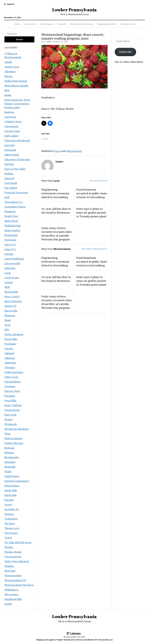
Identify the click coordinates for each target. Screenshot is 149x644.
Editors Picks (12, 155)
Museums (10, 315)
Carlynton (10, 117)
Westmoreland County (82, 24)
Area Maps (46, 24)
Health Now (11, 216)
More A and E (12, 296)
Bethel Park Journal (16, 81)
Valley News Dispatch (17, 561)
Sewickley (10, 462)
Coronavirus (11, 126)
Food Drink (11, 183)
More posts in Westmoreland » (95, 249)
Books (8, 95)
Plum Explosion (13, 438)
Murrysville (11, 311)
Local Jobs (29, 24)
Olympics (10, 367)
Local (7, 273)
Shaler (8, 471)
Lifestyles (10, 268)
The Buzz (10, 523)
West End (10, 571)
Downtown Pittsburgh (17, 140)
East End (9, 145)
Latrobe (9, 254)
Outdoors (10, 386)
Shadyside (10, 467)
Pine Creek (10, 415)
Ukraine (9, 547)
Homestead (11, 235)
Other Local (11, 377)
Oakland (9, 353)
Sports (8, 505)
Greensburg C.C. (14, 202)
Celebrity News (13, 122)
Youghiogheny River (107, 24)
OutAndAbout (13, 382)
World (8, 604)
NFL (7, 330)
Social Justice (12, 476)
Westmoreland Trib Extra (19, 585)
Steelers (9, 514)
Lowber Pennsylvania (74, 10)
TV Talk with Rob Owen (18, 542)
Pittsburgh (11, 424)
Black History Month (16, 86)
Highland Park (13, 226)
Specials (9, 500)
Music (8, 320)
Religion (9, 453)
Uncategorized (13, 557)
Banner (9, 76)
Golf (7, 197)
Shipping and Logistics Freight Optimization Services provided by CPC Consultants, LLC (74, 640)
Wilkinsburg (11, 590)
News (7, 325)
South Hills (11, 490)
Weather (9, 566)
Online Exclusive (14, 372)
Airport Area (12, 67)
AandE (8, 62)
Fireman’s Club (128, 24)
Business (9, 112)
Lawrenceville (12, 263)
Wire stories (11, 594)
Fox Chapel (11, 188)
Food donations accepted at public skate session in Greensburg (92, 193)
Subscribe (125, 52)
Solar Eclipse (12, 486)
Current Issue (12, 131)
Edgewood (10, 150)
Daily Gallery (12, 136)
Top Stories (11, 533)
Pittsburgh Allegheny (17, 429)
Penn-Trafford (13, 405)
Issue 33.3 (10, 244)
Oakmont (10, 358)
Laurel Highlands (14, 259)
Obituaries (10, 363)
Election (9, 164)
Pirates (8, 419)
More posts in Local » (99, 181)
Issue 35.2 (10, 249)
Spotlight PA (12, 509)
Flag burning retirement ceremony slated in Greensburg (55, 193)
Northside (10, 344)
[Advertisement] (130, 116)
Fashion (9, 174)
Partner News (12, 391)
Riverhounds (12, 457)
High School (11, 221)
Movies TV (10, 306)
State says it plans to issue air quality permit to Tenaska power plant (91, 212)
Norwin (9, 348)
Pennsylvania (12, 410)
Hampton (10, 211)
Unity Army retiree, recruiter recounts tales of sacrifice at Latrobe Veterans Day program (57, 234)
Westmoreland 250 (15, 580)
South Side (10, 495)
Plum (7, 434)
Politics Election (14, 443)
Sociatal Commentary (17, 481)
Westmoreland (13, 575)
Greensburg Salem (15, 207)
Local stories (12, 278)
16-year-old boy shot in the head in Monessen (56, 211)
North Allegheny (14, 334)
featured (9, 178)
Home (17, 24)
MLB (7, 287)
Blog (7, 90)
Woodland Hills (13, 599)
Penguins (10, 396)
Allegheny (10, 71)
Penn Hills (10, 400)
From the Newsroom (16, 192)
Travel (8, 538)
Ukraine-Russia (13, 552)
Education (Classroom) (17, 159)
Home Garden (12, 230)
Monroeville (11, 292)
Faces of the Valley (15, 169)
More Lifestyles (13, 301)
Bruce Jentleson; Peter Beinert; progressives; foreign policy (17, 104)
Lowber (9, 282)
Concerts (62, 24)
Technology (11, 519)
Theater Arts (12, 528)
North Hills (11, 339)
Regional (9, 448)
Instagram (10, 240)
